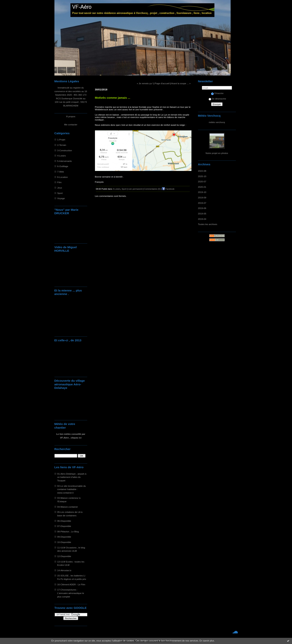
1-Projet (61, 140)
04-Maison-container (68, 507)
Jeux (60, 188)
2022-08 (202, 171)
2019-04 (202, 219)
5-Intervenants (65, 161)
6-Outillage (63, 166)
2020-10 (202, 176)
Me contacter (71, 124)
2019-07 (202, 203)
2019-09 (202, 198)
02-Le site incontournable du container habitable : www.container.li (72, 489)
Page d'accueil (162, 83)
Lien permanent (135, 189)
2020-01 (202, 187)
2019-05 (202, 214)
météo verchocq (217, 122)
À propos (71, 116)
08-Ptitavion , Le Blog (68, 531)
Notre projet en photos (217, 153)
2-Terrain (62, 145)
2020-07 (202, 181)
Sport (60, 193)
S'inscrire (217, 93)
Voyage (61, 198)
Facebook (168, 189)
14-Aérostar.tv (64, 570)
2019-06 (202, 208)
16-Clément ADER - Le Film (71, 584)
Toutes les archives (208, 224)
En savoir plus (207, 641)
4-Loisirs (62, 156)
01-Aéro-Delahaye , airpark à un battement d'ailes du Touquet (72, 477)
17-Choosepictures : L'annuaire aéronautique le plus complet (71, 593)
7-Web (61, 172)
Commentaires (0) (152, 189)
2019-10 (202, 192)
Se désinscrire (217, 99)
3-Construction (65, 150)
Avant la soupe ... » (181, 83)
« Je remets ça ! (145, 83)
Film (59, 182)
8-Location (63, 177)
